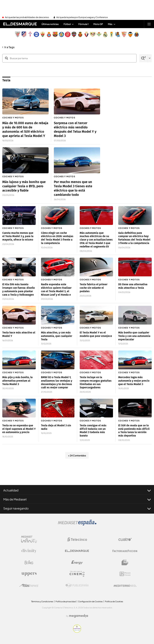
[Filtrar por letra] (150, 58)
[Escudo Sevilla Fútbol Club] (124, 34)
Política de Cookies (114, 601)
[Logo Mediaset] (77, 524)
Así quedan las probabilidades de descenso (27, 17)
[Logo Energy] (77, 562)
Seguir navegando (77, 508)
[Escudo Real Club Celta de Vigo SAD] (30, 34)
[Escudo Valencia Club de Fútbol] (130, 34)
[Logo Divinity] (29, 551)
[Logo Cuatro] (125, 539)
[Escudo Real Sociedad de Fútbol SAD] (118, 34)
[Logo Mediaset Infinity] (29, 539)
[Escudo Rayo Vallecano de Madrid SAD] (93, 34)
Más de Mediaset (77, 499)
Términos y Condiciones (42, 601)
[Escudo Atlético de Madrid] (24, 34)
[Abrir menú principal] (149, 24)
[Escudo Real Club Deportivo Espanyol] (49, 34)
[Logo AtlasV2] (29, 585)
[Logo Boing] (29, 562)
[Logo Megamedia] (79, 616)
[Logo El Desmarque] (77, 551)
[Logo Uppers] (29, 574)
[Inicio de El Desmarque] (20, 24)
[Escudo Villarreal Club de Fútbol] (137, 34)
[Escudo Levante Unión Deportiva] (74, 34)
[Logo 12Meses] (125, 574)
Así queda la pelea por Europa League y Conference (82, 17)
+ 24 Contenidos (77, 455)
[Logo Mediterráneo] (125, 585)
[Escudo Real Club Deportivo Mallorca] (80, 34)
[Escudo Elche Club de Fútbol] (43, 34)
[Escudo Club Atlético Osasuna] (86, 34)
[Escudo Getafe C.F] (61, 34)
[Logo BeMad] (125, 562)
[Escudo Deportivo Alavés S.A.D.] (36, 34)
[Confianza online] (77, 632)
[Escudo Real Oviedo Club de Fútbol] (112, 34)
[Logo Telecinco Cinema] (77, 574)
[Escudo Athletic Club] (18, 34)
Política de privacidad (66, 601)
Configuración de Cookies (90, 601)
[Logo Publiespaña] (77, 585)
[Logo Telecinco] (77, 539)
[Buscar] (143, 58)
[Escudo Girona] (68, 34)
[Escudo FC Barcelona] (55, 34)
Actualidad (77, 490)
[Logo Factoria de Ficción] (125, 551)
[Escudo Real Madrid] (105, 34)
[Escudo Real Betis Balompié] (99, 34)
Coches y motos (13, 118)
